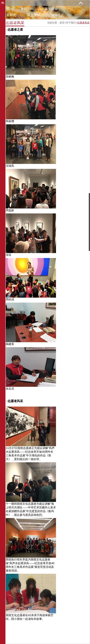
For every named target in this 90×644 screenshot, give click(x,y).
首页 (6, 9)
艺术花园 (10, 21)
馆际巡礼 (58, 15)
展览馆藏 (51, 9)
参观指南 (27, 9)
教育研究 (10, 15)
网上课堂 (34, 15)
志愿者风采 (83, 23)
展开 (81, 3)
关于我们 (34, 21)
